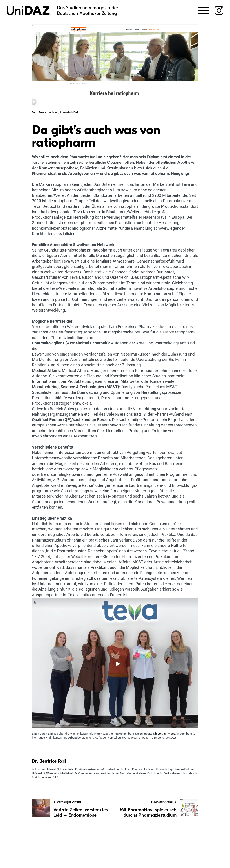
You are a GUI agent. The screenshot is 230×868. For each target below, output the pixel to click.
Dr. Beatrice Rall (49, 761)
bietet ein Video (165, 734)
